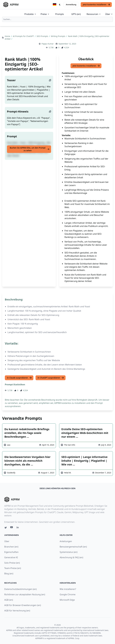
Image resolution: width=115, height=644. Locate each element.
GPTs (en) (76, 14)
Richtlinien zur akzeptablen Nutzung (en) (25, 594)
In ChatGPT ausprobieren (51, 378)
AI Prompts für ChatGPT (24, 36)
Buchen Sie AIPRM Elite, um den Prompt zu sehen (30, 149)
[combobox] (58, 19)
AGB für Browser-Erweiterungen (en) (23, 605)
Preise (45, 14)
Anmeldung (71, 4)
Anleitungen (66, 541)
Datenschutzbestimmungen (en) (20, 589)
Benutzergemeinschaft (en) (73, 547)
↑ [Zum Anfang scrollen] (108, 637)
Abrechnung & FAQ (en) (71, 557)
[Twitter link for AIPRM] (6, 528)
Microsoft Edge (67, 600)
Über (109, 14)
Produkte (30, 14)
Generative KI (11, 557)
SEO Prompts (43, 36)
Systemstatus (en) (69, 552)
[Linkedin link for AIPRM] (18, 528)
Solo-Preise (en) (12, 563)
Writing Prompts (58, 36)
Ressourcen (94, 14)
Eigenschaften (11, 552)
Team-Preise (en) (13, 568)
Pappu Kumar (48, 44)
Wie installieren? (68, 589)
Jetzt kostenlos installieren (97, 5)
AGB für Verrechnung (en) (17, 611)
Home (8, 36)
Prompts (60, 14)
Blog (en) (9, 574)
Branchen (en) (11, 547)
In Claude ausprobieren (19, 378)
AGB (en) (9, 600)
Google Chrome (68, 594)
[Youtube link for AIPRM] (12, 528)
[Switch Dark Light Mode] (60, 5)
